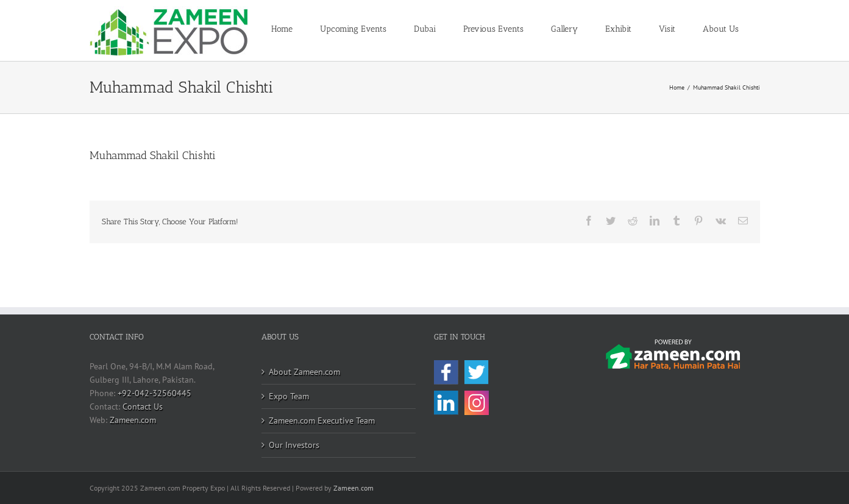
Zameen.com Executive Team (322, 421)
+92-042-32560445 (155, 393)
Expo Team (289, 396)
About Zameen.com (304, 372)
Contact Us (143, 406)
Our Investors (294, 445)
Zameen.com (133, 420)
